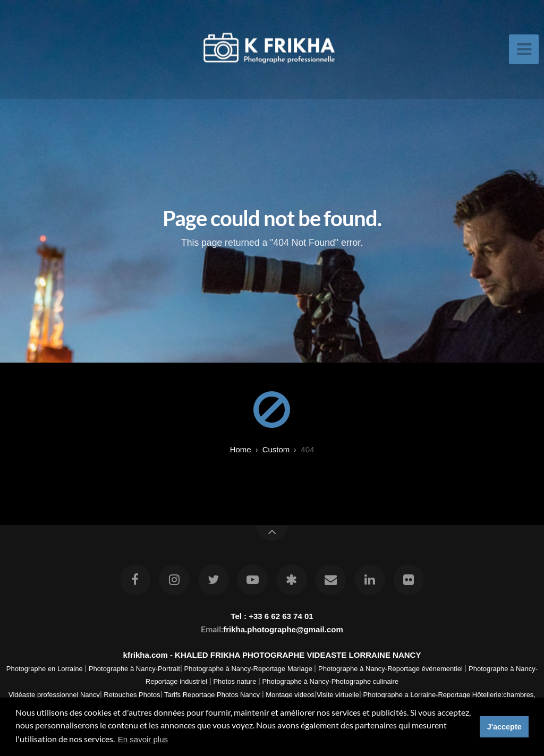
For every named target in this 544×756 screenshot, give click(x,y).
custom (276, 449)
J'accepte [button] (504, 727)
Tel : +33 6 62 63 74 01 (272, 616)
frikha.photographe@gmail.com (283, 629)
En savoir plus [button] (143, 739)
